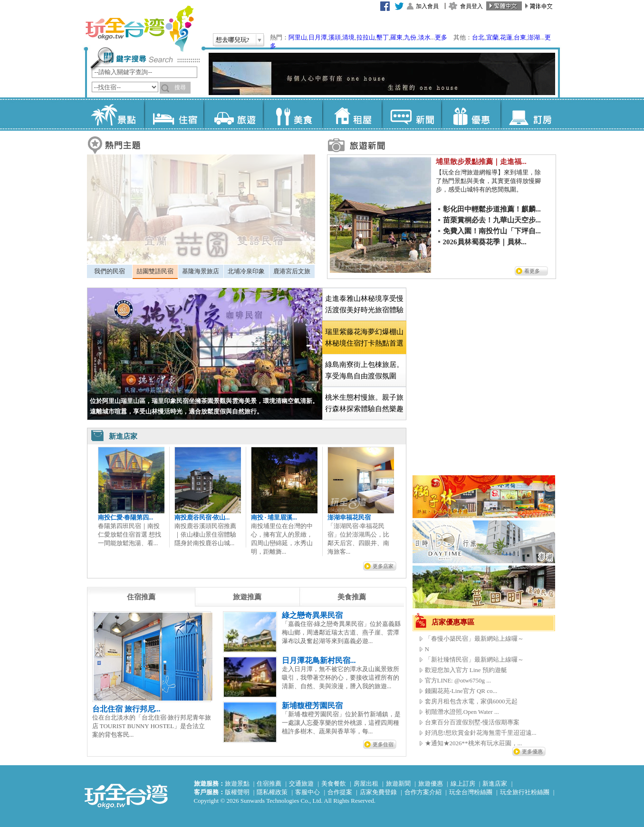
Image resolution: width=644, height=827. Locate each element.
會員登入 (471, 6)
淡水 (424, 37)
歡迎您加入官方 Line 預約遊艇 (466, 670)
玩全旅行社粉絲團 (525, 792)
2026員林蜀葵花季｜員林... (485, 242)
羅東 (396, 37)
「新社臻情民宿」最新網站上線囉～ (474, 659)
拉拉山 (366, 37)
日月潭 (318, 37)
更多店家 (383, 566)
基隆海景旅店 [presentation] (201, 271)
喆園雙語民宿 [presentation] (155, 271)
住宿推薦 (269, 784)
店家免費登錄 (378, 792)
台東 (520, 37)
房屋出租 (366, 784)
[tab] (110, 271)
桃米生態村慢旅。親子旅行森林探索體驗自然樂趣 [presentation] (364, 403)
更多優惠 (532, 751)
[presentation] (141, 597)
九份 (410, 37)
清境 (348, 37)
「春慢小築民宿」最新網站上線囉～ (474, 639)
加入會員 (427, 6)
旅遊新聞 (398, 784)
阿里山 (298, 37)
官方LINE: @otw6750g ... (458, 680)
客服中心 (308, 792)
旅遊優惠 (431, 784)
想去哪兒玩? (233, 40)
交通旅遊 (301, 784)
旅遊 (233, 114)
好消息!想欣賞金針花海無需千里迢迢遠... (481, 733)
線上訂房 (463, 784)
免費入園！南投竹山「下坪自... (492, 231)
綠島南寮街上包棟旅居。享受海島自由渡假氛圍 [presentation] (364, 370)
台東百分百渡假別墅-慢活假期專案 (472, 722)
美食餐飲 (334, 784)
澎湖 (534, 37)
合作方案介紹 (423, 792)
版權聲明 (237, 792)
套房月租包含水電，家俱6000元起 (471, 701)
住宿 (174, 114)
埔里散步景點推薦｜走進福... (481, 162)
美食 (293, 114)
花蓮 (506, 37)
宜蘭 (492, 37)
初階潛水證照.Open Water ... (462, 712)
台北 (478, 37)
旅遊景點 (237, 784)
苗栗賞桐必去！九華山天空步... (492, 220)
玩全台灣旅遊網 (139, 29)
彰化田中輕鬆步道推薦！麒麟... (492, 209)
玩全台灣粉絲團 (471, 792)
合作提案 (340, 792)
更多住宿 (383, 744)
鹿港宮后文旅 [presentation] (292, 271)
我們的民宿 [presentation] (110, 271)
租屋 (352, 114)
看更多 (532, 271)
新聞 (411, 114)
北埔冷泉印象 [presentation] (246, 271)
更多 (441, 37)
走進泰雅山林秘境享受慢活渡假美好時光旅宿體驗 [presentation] (364, 304)
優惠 (471, 114)
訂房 (530, 114)
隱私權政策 (272, 792)
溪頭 (335, 37)
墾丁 (383, 37)
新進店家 (495, 784)
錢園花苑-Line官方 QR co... (461, 691)
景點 (114, 114)
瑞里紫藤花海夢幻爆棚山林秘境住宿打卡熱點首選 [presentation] (364, 337)
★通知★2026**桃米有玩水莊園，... (474, 743)
